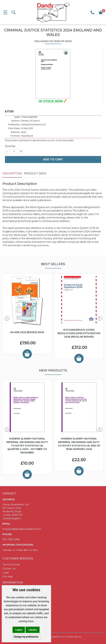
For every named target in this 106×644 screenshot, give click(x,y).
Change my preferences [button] (26, 637)
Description (12, 173)
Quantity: (10, 146)
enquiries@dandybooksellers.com (22, 529)
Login (6, 573)
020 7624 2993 (11, 539)
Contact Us (9, 569)
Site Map (8, 576)
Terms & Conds (11, 565)
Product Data (35, 173)
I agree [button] (19, 630)
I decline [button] (33, 630)
